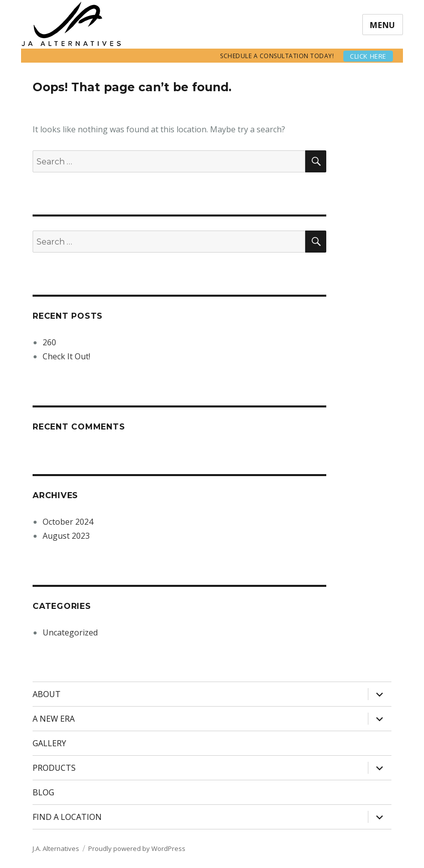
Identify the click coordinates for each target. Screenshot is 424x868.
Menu (383, 25)
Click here (368, 56)
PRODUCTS (54, 768)
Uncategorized (70, 632)
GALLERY (49, 743)
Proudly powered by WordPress (137, 848)
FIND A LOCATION (67, 817)
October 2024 (68, 522)
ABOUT (47, 694)
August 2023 (66, 536)
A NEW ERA (54, 719)
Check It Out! (66, 356)
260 (49, 342)
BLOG (43, 792)
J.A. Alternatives (56, 848)
